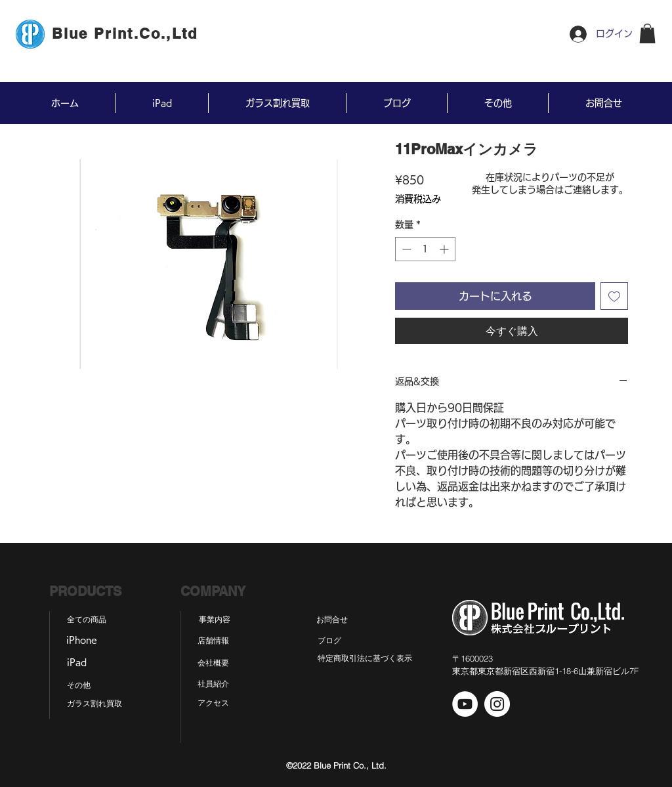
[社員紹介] (213, 684)
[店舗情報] (213, 641)
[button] (647, 33)
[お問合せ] (332, 620)
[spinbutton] (425, 249)
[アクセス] (213, 703)
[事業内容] (215, 620)
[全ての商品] (87, 620)
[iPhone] (81, 641)
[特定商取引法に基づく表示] (365, 658)
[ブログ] (329, 641)
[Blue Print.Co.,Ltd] (126, 33)
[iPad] (76, 663)
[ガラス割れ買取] (94, 704)
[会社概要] (213, 663)
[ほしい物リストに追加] (614, 296)
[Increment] (445, 249)
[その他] (78, 685)
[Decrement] (405, 249)
